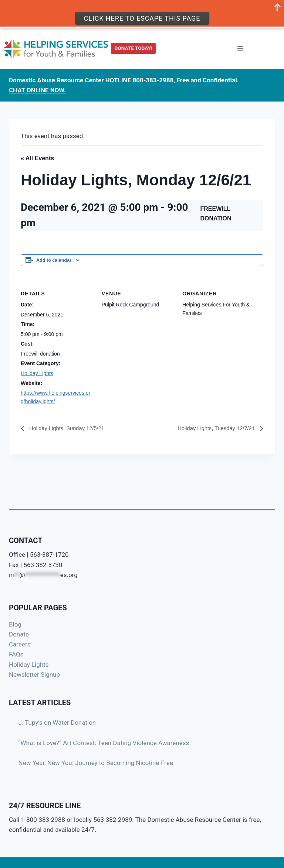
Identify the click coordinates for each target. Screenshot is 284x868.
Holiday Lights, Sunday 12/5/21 (70, 428)
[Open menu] (240, 45)
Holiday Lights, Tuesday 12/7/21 (213, 428)
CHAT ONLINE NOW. (37, 86)
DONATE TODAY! (133, 44)
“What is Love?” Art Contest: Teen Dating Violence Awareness (104, 743)
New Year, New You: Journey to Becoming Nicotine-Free (96, 763)
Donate (19, 634)
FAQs (16, 654)
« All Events (37, 158)
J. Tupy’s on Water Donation (57, 723)
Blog (15, 624)
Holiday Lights (37, 373)
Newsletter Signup (34, 675)
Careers (20, 644)
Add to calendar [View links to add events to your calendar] (54, 260)
